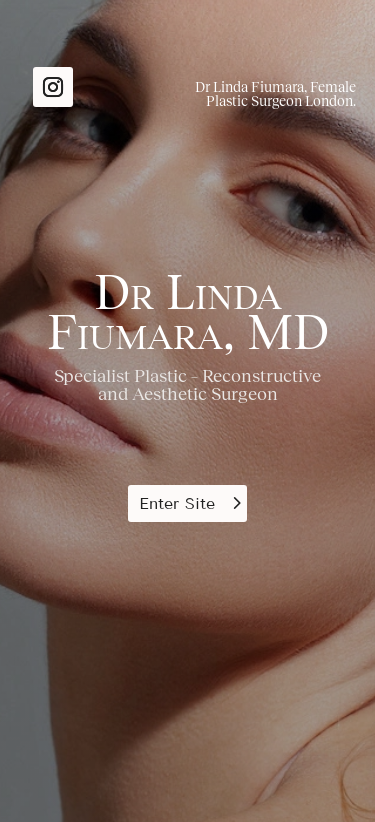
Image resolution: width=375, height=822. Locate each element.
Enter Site (177, 503)
